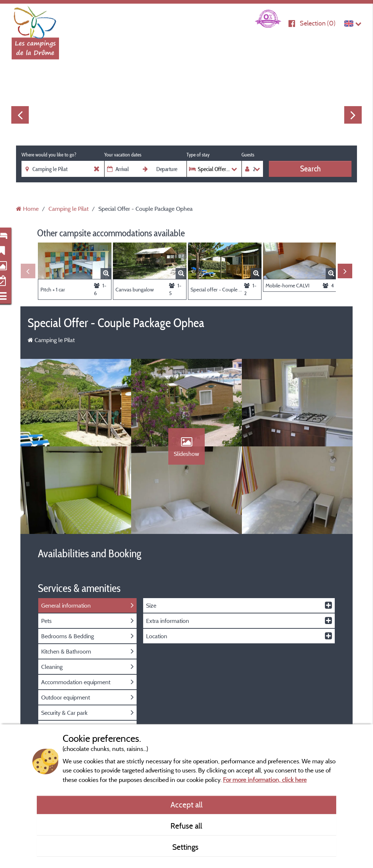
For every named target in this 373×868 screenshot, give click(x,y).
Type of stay (198, 155)
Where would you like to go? (49, 155)
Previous (20, 115)
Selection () (318, 23)
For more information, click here (265, 780)
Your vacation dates (123, 155)
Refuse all (186, 826)
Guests (248, 155)
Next (353, 115)
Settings (186, 847)
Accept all (186, 805)
